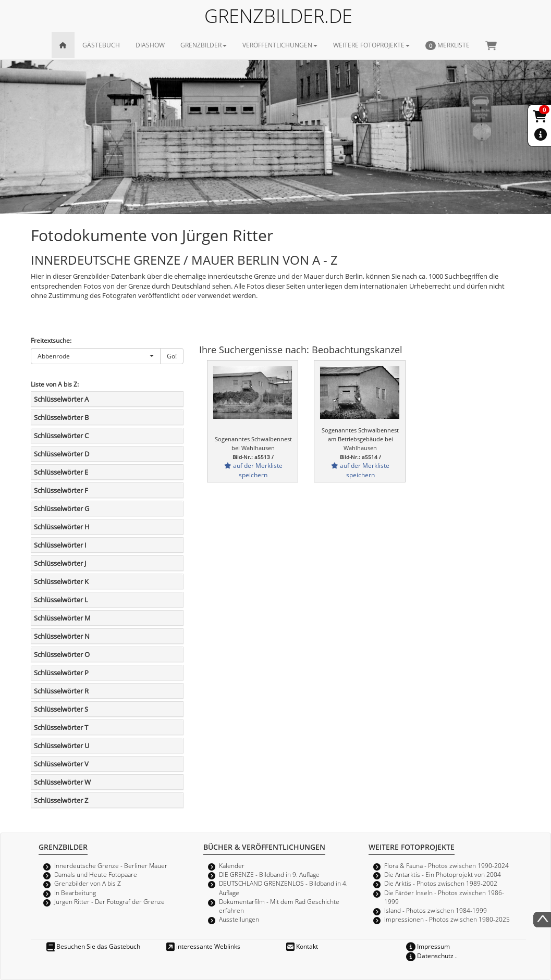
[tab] (107, 399)
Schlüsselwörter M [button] (62, 618)
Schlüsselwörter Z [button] (61, 800)
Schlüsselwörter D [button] (62, 454)
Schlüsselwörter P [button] (61, 673)
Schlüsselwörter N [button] (62, 636)
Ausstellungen (239, 919)
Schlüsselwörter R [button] (61, 691)
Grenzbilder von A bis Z (88, 883)
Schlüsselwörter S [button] (61, 709)
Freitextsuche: (51, 340)
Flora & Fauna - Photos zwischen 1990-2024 (446, 865)
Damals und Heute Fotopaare (96, 874)
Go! (172, 356)
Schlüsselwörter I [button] (60, 545)
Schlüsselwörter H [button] (62, 527)
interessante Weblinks (203, 946)
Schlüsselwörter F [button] (61, 490)
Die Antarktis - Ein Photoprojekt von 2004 (443, 874)
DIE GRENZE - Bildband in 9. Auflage (269, 874)
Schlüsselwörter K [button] (61, 581)
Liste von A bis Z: (55, 384)
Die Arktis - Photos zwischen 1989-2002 (441, 883)
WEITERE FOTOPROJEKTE (371, 45)
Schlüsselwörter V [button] (61, 764)
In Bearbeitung (75, 892)
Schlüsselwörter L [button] (61, 600)
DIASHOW (150, 45)
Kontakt (302, 946)
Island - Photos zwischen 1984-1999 (436, 910)
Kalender (232, 865)
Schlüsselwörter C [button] (61, 436)
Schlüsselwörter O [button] (62, 654)
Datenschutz (430, 956)
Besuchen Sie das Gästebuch (93, 946)
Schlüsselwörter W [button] (62, 782)
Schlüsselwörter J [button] (60, 563)
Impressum (428, 946)
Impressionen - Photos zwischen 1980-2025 (447, 919)
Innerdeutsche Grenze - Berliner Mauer (111, 865)
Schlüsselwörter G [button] (62, 508)
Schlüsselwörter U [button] (62, 746)
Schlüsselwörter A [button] (61, 399)
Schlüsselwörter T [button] (61, 727)
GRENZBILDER (204, 45)
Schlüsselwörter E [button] (61, 472)
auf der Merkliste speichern (253, 470)
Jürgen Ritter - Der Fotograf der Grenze (109, 901)
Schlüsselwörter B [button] (61, 417)
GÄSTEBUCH (101, 45)
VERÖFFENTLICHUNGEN (280, 45)
